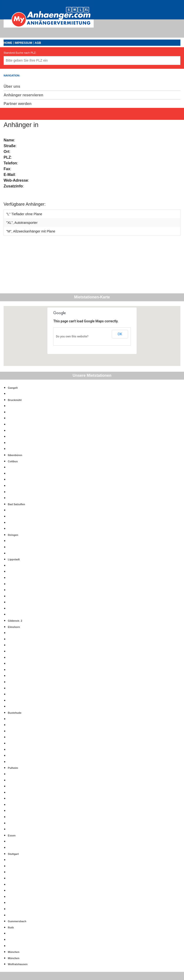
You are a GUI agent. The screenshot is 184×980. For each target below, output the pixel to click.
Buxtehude (15, 713)
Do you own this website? (72, 336)
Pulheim (13, 768)
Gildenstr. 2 (15, 621)
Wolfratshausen (18, 964)
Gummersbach (17, 921)
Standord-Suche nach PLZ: (20, 53)
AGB (38, 43)
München (14, 952)
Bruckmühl (15, 400)
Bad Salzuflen (17, 504)
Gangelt (13, 388)
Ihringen (13, 535)
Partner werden (17, 104)
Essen (12, 835)
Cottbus (13, 461)
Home (8, 43)
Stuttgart (13, 854)
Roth (11, 928)
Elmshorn (14, 627)
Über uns (12, 86)
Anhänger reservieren (23, 95)
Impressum (23, 43)
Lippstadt (14, 559)
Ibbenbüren (15, 455)
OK (120, 334)
